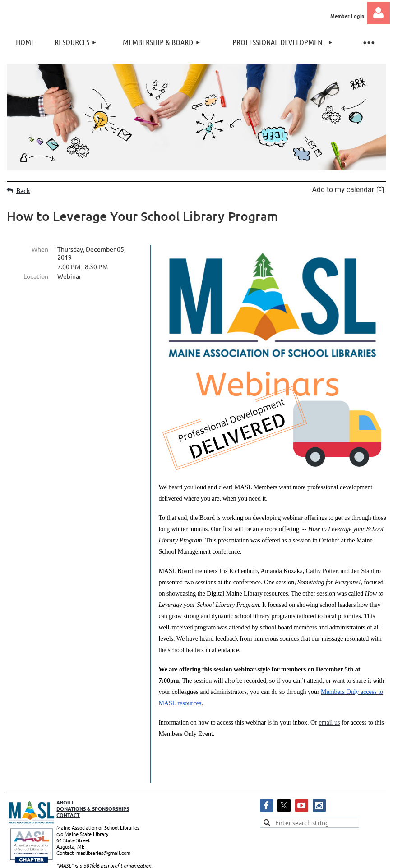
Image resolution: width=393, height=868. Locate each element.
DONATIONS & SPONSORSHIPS (93, 795)
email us (329, 723)
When (40, 249)
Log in (379, 13)
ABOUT (65, 789)
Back (23, 191)
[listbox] (349, 190)
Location (36, 276)
